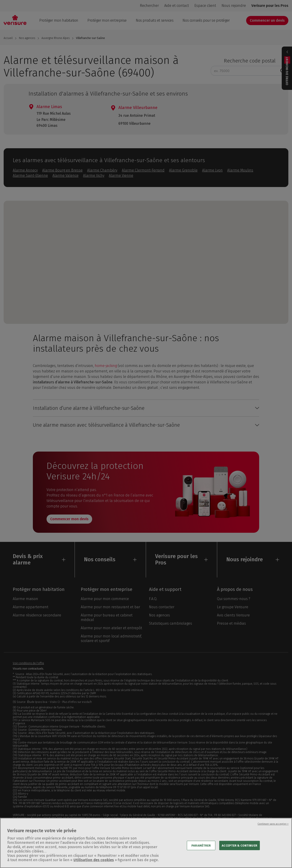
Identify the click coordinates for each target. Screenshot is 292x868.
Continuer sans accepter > (273, 829)
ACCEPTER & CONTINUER (240, 850)
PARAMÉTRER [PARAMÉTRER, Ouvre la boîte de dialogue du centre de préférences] (201, 850)
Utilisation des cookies (94, 865)
